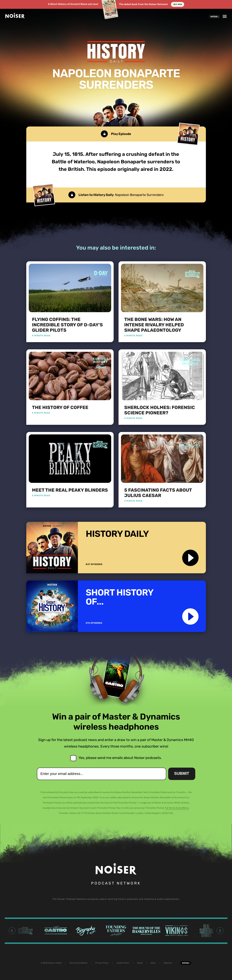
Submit (182, 773)
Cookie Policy (123, 963)
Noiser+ (214, 17)
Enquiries (168, 963)
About (140, 963)
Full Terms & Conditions (177, 808)
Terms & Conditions (78, 963)
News (153, 963)
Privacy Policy (102, 963)
